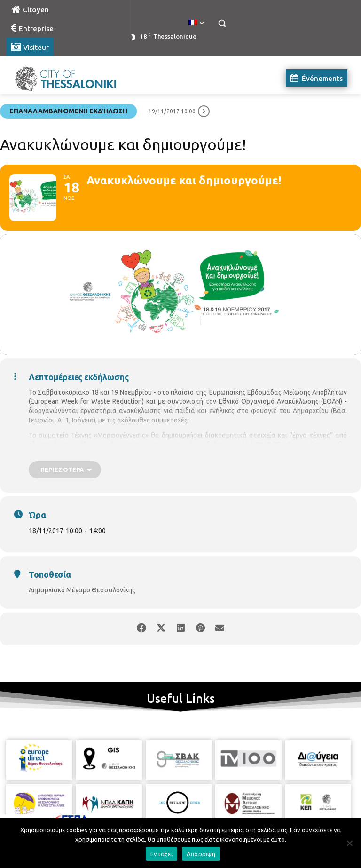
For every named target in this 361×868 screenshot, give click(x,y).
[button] (222, 23)
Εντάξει (161, 854)
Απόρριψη (201, 854)
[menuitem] (196, 23)
